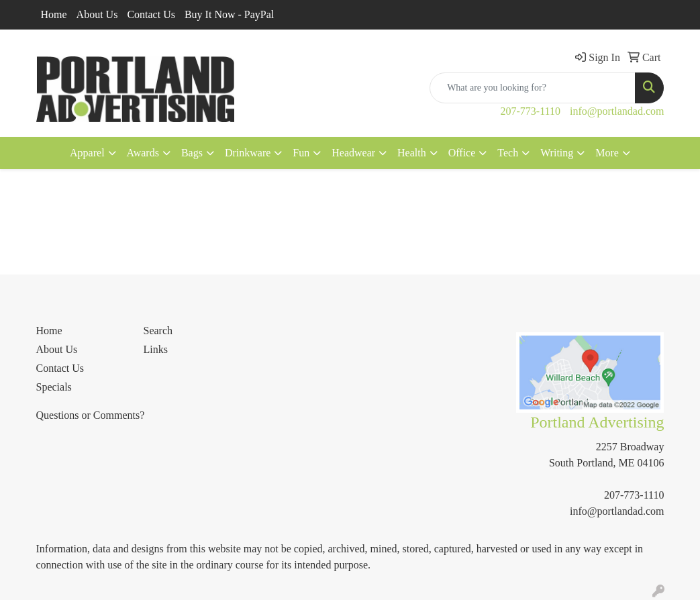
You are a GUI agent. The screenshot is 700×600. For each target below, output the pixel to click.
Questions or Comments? (91, 415)
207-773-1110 (531, 111)
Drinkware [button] (248, 153)
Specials (54, 387)
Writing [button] (557, 153)
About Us (97, 14)
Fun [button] (301, 153)
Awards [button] (143, 153)
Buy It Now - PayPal (229, 14)
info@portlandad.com (617, 111)
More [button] (607, 153)
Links (155, 349)
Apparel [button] (87, 153)
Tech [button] (508, 153)
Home (54, 14)
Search (158, 331)
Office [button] (462, 153)
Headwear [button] (353, 153)
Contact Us (151, 14)
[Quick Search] (533, 88)
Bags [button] (192, 153)
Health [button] (412, 153)
